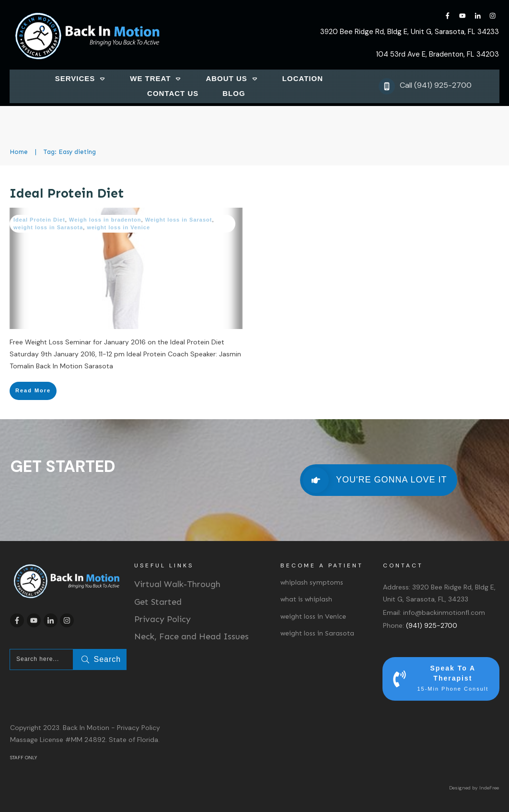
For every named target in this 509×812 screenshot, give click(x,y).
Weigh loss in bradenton (105, 220)
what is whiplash (306, 599)
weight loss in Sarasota (48, 227)
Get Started (158, 602)
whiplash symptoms (312, 583)
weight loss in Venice (118, 227)
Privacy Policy (162, 619)
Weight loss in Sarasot (179, 220)
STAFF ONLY (23, 758)
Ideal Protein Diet (67, 193)
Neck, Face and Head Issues (191, 636)
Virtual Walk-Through (177, 584)
